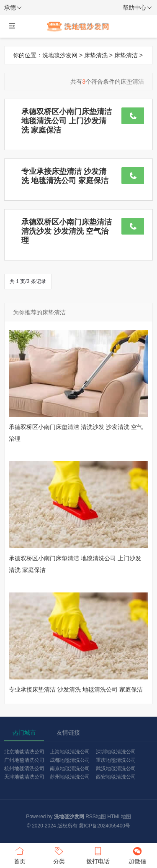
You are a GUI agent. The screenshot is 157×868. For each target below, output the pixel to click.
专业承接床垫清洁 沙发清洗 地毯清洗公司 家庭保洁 (76, 689)
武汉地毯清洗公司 (116, 768)
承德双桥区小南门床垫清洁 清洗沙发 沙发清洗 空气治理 (67, 231)
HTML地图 (119, 817)
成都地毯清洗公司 (70, 760)
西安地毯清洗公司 (116, 777)
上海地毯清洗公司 (70, 752)
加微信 (137, 855)
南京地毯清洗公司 (70, 768)
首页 (20, 855)
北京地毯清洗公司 (24, 752)
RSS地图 (96, 817)
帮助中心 (137, 8)
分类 (59, 855)
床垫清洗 (96, 55)
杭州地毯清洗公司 (24, 768)
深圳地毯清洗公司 (116, 752)
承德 (13, 8)
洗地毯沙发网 (60, 55)
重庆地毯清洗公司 (116, 760)
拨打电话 (98, 855)
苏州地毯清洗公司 (70, 777)
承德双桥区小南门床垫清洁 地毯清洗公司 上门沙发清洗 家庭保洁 (67, 121)
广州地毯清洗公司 (24, 760)
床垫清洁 (126, 55)
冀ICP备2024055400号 (104, 826)
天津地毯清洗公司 (24, 777)
